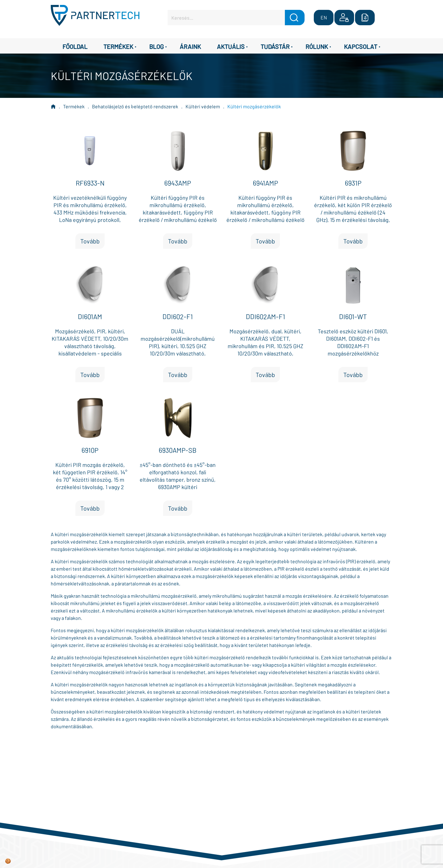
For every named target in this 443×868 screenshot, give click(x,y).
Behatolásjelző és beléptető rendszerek (135, 106)
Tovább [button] (90, 241)
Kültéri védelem (203, 106)
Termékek (74, 106)
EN (324, 17)
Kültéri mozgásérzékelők (254, 106)
